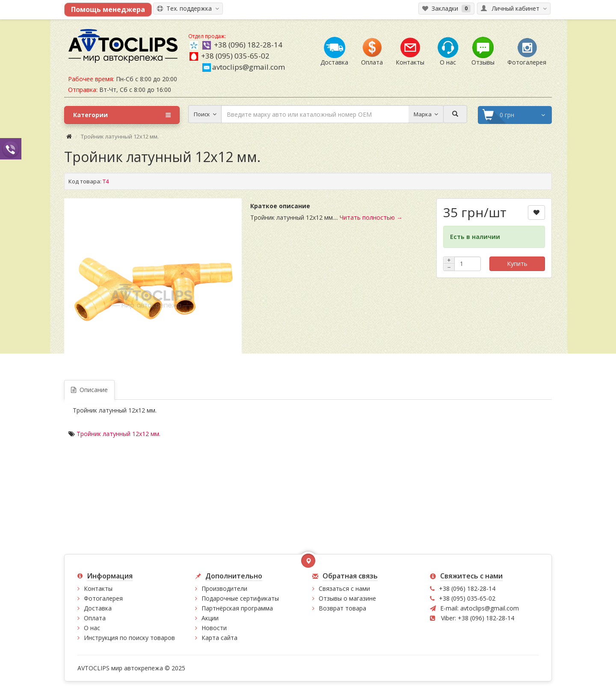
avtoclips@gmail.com (244, 67)
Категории (122, 115)
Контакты (98, 588)
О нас (92, 628)
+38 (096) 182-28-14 (248, 45)
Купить (517, 264)
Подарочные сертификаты (240, 598)
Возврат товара (342, 608)
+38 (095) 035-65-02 (235, 56)
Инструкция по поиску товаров (129, 638)
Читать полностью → (371, 217)
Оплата (95, 618)
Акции (210, 618)
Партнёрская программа (237, 608)
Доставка (98, 608)
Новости (214, 628)
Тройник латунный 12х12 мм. (118, 434)
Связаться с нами (344, 588)
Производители (224, 588)
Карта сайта (219, 638)
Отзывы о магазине (347, 598)
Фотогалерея (103, 598)
